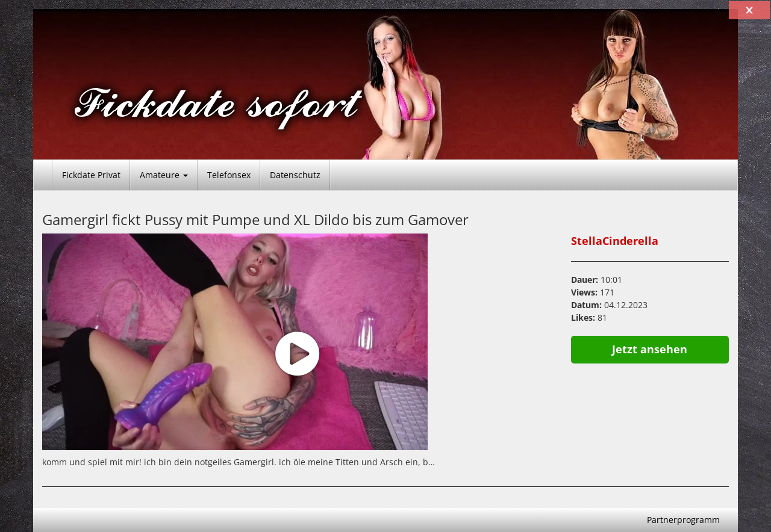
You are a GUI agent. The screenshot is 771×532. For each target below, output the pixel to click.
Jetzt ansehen (650, 349)
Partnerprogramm (683, 520)
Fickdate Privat (91, 175)
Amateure (164, 175)
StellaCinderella (615, 241)
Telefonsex (229, 175)
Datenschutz (295, 175)
